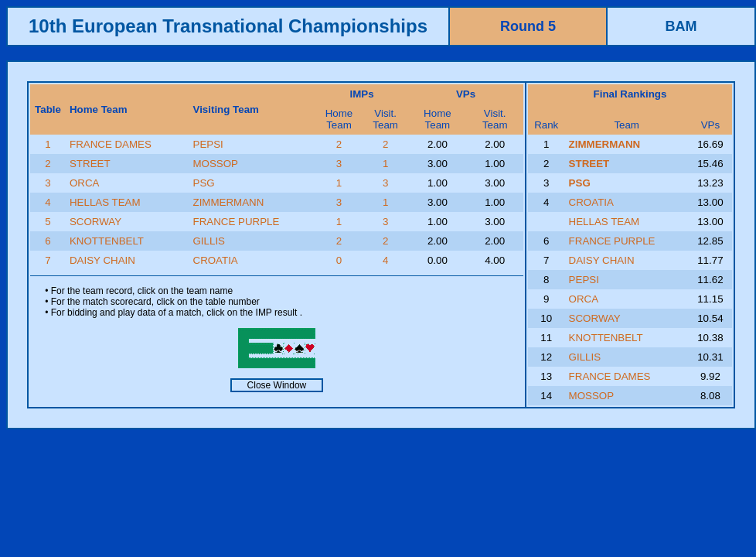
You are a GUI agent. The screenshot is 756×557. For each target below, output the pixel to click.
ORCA (85, 183)
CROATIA (216, 260)
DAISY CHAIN (102, 260)
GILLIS (209, 241)
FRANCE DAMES (111, 144)
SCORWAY (95, 222)
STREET (90, 164)
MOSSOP (216, 164)
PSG (204, 183)
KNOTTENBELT (107, 241)
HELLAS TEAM (105, 202)
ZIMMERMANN (229, 202)
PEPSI (208, 144)
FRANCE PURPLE (237, 222)
